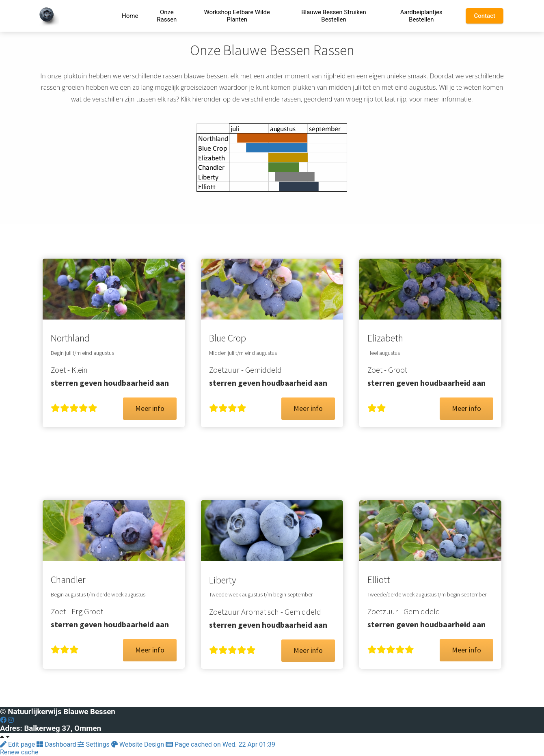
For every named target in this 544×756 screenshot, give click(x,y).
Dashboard (57, 744)
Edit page (18, 744)
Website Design (138, 744)
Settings (94, 744)
